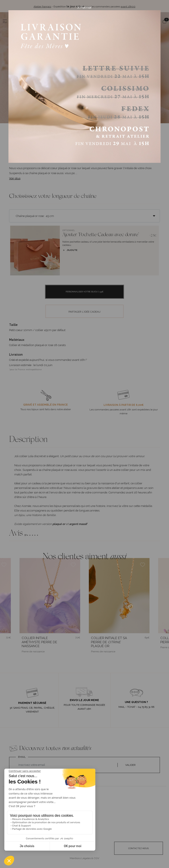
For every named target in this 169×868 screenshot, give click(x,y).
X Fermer (84, 7)
